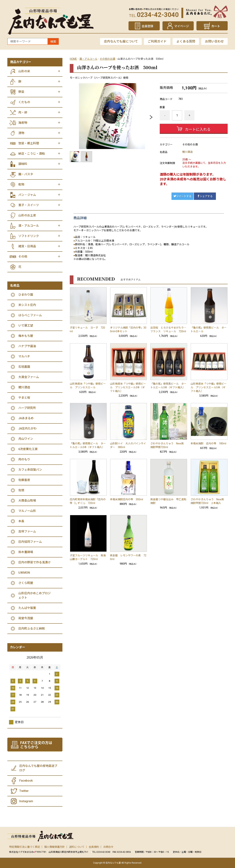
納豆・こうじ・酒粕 (32, 154)
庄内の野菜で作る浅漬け (35, 562)
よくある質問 (186, 41)
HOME (73, 59)
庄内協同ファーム (30, 542)
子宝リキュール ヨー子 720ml (87, 329)
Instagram (26, 801)
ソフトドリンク (29, 236)
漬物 (21, 133)
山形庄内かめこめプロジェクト (35, 595)
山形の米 (24, 71)
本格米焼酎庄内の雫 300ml (126, 499)
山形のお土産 (27, 215)
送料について (77, 847)
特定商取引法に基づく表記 (25, 847)
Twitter (24, 791)
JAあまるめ (26, 418)
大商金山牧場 (27, 501)
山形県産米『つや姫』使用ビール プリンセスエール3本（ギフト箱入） (128, 387)
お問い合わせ (214, 41)
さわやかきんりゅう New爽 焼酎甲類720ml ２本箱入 (209, 501)
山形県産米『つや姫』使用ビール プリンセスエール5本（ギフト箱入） (209, 387)
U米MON (24, 573)
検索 (53, 42)
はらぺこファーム (30, 315)
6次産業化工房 (28, 449)
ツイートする (182, 196)
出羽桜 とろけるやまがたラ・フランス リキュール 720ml (168, 329)
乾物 (21, 185)
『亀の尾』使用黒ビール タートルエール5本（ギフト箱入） (88, 445)
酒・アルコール (88, 59)
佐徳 (21, 490)
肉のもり (24, 459)
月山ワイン (26, 439)
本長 (21, 521)
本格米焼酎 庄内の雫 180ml (208, 443)
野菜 (21, 92)
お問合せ (108, 847)
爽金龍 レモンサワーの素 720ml (128, 557)
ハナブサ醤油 (27, 346)
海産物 (23, 123)
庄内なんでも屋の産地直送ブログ (38, 768)
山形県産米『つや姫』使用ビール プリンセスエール (88, 386)
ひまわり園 (26, 295)
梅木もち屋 (26, 336)
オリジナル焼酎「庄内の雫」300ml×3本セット (128, 329)
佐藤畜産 (24, 480)
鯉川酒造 (187, 152)
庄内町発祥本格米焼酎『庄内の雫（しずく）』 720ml (88, 501)
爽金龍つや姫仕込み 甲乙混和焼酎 (168, 501)
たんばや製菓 (27, 608)
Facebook (26, 781)
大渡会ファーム (29, 377)
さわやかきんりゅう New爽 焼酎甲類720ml (168, 445)
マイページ (182, 26)
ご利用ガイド (157, 41)
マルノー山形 (27, 511)
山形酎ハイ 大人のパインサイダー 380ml (128, 445)
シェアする (205, 196)
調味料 (23, 164)
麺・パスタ (26, 174)
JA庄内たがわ (27, 428)
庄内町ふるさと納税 (32, 629)
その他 (23, 257)
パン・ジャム (27, 195)
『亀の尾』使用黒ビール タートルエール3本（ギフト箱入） (168, 386)
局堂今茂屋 (26, 618)
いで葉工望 (26, 326)
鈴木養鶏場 (26, 552)
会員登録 (147, 26)
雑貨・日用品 (27, 246)
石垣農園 (24, 367)
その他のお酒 (107, 59)
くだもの (24, 102)
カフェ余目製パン (30, 470)
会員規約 (94, 847)
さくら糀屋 (26, 583)
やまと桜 (24, 398)
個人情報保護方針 (55, 847)
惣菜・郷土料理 (29, 143)
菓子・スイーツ (29, 205)
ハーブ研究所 (27, 408)
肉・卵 (23, 112)
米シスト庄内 (27, 305)
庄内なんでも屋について (121, 41)
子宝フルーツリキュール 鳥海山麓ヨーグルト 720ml (88, 557)
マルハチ (24, 356)
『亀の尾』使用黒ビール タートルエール (209, 329)
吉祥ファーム (27, 531)
